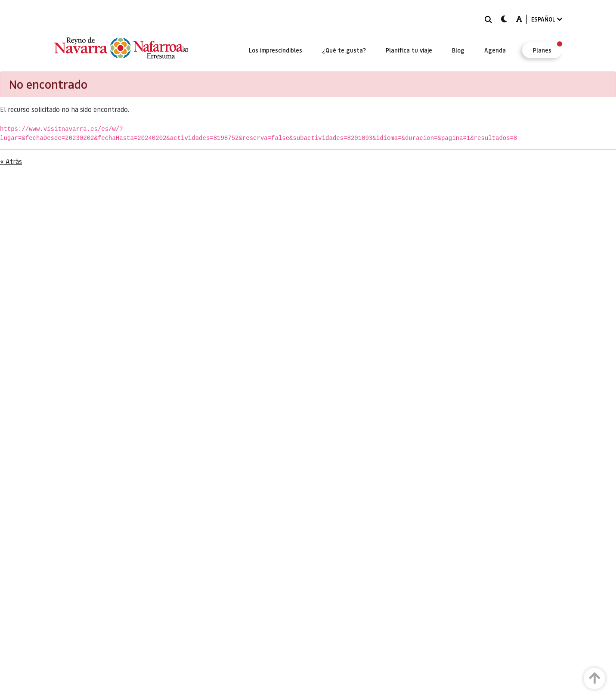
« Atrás (11, 161)
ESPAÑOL (547, 19)
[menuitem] (275, 50)
